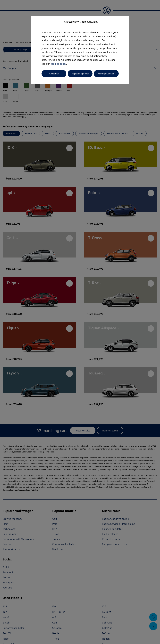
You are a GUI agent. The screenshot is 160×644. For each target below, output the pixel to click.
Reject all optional (80, 74)
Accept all (54, 74)
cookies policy (58, 64)
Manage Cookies (106, 74)
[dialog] (80, 322)
